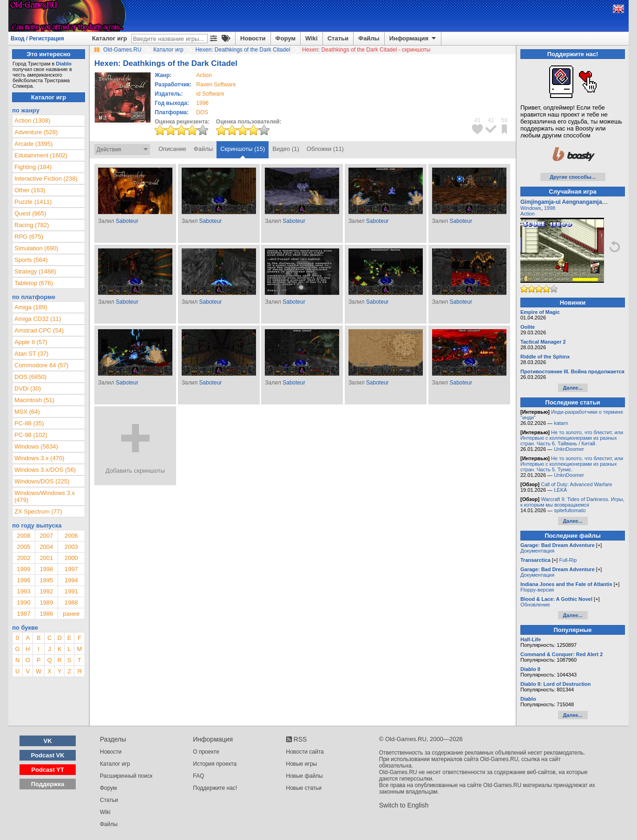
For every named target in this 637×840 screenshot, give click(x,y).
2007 (46, 536)
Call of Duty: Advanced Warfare (576, 484)
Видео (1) (286, 149)
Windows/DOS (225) (42, 481)
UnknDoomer (569, 449)
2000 (71, 558)
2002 (23, 558)
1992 (46, 591)
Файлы (369, 38)
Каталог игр (109, 38)
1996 (202, 103)
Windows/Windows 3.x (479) (45, 496)
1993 (23, 591)
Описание (172, 149)
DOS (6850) (30, 377)
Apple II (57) (31, 342)
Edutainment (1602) (41, 155)
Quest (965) (30, 213)
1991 (71, 591)
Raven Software (216, 85)
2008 (23, 536)
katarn (561, 423)
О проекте (206, 752)
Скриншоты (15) (243, 149)
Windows (531, 208)
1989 (46, 602)
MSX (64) (27, 412)
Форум (286, 38)
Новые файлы (305, 776)
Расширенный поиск (126, 776)
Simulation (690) (36, 248)
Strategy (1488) (35, 271)
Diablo (64, 64)
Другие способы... (573, 177)
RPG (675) (29, 237)
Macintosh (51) (34, 400)
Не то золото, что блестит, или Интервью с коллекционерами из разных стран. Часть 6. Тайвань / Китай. (572, 438)
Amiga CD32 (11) (38, 319)
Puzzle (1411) (33, 202)
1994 (71, 580)
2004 (46, 547)
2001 (46, 558)
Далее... (572, 388)
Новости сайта (305, 752)
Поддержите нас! (215, 788)
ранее (71, 614)
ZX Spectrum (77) (38, 511)
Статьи (338, 38)
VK (48, 741)
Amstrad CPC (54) (39, 330)
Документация (537, 551)
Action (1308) (32, 120)
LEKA (560, 490)
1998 (46, 569)
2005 (23, 547)
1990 (23, 602)
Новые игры (302, 764)
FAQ (198, 776)
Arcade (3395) (33, 144)
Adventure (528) (36, 132)
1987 (23, 614)
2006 (71, 536)
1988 (71, 602)
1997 (71, 569)
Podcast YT (48, 770)
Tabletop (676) (34, 283)
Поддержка (48, 784)
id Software (210, 94)
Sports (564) (31, 260)
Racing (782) (32, 225)
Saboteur (127, 221)
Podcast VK (47, 755)
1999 (23, 569)
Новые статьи (304, 788)
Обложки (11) (325, 149)
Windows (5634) (36, 446)
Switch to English (404, 805)
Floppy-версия (537, 590)
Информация (413, 39)
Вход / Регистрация (37, 39)
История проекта (215, 764)
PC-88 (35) (29, 423)
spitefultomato (570, 510)
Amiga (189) (31, 307)
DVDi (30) (28, 388)
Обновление (535, 605)
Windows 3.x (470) (39, 458)
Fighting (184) (33, 167)
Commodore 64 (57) (41, 365)
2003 (71, 547)
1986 (46, 614)
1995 (46, 580)
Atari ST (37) (31, 354)
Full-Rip (568, 560)
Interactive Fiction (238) (46, 179)
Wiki (312, 38)
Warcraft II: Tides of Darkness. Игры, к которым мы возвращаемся (572, 502)
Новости (253, 38)
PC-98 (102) (31, 435)
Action (528, 214)
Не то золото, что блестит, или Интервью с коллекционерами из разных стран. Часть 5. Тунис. (572, 464)
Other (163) (30, 190)
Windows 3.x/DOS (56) (45, 470)
